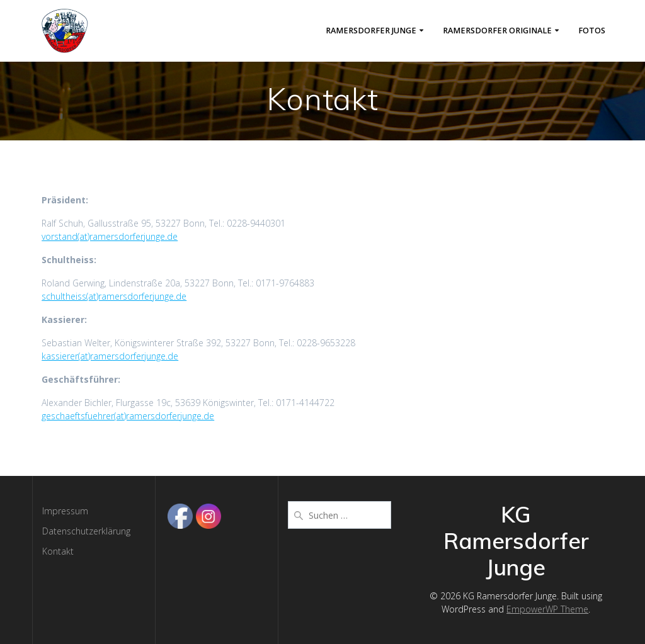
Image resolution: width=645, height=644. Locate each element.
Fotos (592, 31)
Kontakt (58, 551)
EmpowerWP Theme (547, 609)
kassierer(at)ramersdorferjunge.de (110, 356)
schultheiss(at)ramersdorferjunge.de (114, 296)
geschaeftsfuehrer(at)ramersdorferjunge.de (128, 416)
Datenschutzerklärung (86, 531)
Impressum (65, 511)
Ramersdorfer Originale (497, 31)
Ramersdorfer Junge (371, 31)
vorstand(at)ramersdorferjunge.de (110, 236)
